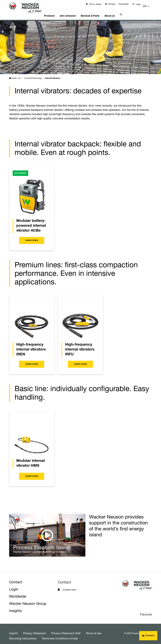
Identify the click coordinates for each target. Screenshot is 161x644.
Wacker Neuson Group (28, 600)
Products (53, 11)
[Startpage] (27, 8)
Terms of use (94, 629)
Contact (114, 4)
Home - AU (16, 74)
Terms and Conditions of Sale (60, 635)
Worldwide (126, 4)
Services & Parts (92, 11)
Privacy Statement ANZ (66, 629)
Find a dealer (97, 4)
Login (140, 4)
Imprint (13, 629)
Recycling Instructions (23, 635)
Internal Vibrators (53, 75)
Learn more (32, 237)
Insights (15, 607)
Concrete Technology (33, 74)
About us (110, 11)
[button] (149, 5)
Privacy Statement (35, 629)
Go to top (146, 610)
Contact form (69, 586)
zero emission (70, 11)
